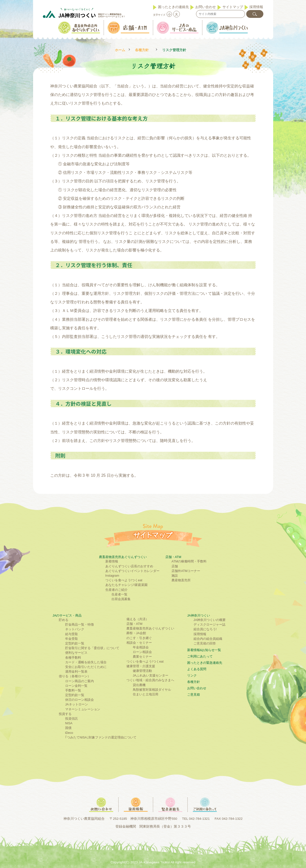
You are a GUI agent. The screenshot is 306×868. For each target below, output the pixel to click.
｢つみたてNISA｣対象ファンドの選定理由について (101, 737)
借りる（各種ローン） (75, 676)
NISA (69, 723)
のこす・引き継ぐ (139, 638)
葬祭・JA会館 (136, 633)
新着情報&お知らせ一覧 (204, 650)
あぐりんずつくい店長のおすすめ (129, 566)
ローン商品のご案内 (80, 681)
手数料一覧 (73, 690)
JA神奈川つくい (199, 615)
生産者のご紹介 (116, 590)
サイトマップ (233, 7)
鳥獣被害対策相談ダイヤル (152, 690)
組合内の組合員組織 (208, 639)
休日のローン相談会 (80, 700)
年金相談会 (141, 647)
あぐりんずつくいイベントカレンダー (132, 571)
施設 (175, 576)
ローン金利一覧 (76, 686)
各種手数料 (73, 658)
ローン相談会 (142, 652)
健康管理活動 (142, 671)
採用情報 (256, 7)
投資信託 (72, 719)
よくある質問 (197, 669)
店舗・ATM (173, 557)
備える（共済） (138, 619)
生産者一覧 (119, 594)
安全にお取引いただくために (86, 667)
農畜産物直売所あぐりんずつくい (123, 557)
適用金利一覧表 (76, 672)
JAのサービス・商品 (67, 615)
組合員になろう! (205, 629)
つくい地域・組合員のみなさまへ (150, 680)
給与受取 (72, 634)
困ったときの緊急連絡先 (205, 663)
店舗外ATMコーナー (186, 571)
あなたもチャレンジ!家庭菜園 (127, 585)
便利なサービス (76, 653)
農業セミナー (142, 657)
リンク (192, 675)
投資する (65, 714)
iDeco (69, 733)
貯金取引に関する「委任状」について (92, 648)
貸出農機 (139, 685)
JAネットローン (77, 704)
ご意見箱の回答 (205, 643)
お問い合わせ (206, 7)
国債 (68, 728)
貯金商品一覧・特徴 (80, 624)
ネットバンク (75, 629)
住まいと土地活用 (146, 694)
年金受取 (72, 639)
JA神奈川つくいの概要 (210, 620)
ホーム (120, 50)
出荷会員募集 (121, 599)
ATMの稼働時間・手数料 (189, 561)
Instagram (112, 576)
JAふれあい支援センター (151, 675)
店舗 (175, 566)
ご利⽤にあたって (200, 656)
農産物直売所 (181, 580)
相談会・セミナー (139, 643)
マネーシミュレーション (83, 709)
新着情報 (112, 561)
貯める (64, 620)
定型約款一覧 (75, 643)
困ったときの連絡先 (173, 7)
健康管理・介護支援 (141, 666)
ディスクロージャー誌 (209, 624)
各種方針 (142, 50)
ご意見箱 (194, 695)
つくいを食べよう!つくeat (124, 580)
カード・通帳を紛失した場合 (86, 662)
